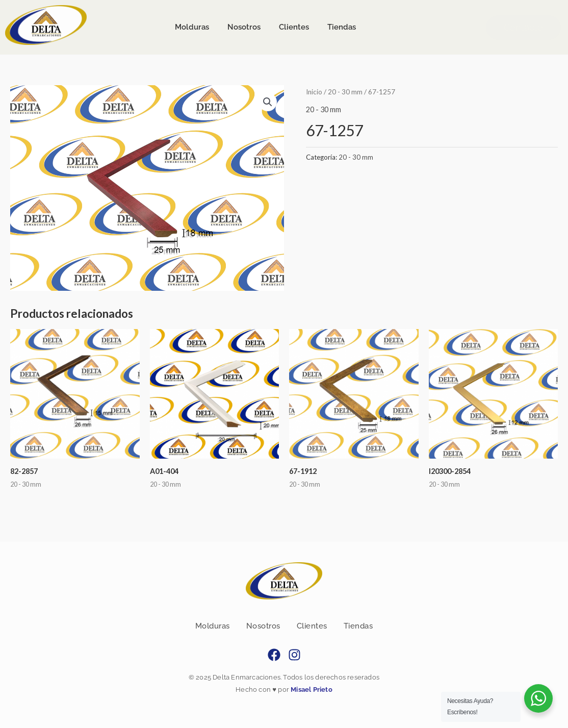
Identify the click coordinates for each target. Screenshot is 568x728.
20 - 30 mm (346, 92)
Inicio (315, 92)
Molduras (213, 626)
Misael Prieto (311, 690)
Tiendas (358, 626)
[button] (267, 102)
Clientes (312, 626)
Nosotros (263, 626)
